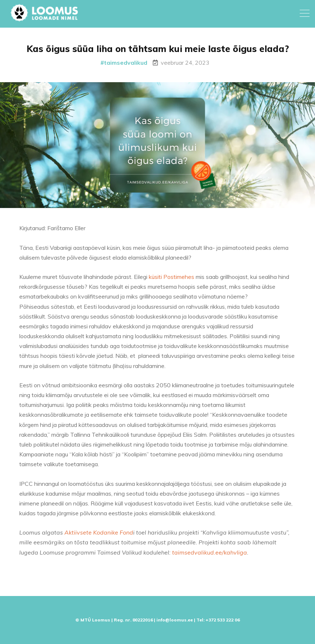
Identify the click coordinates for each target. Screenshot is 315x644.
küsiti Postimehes (172, 279)
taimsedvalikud (126, 63)
